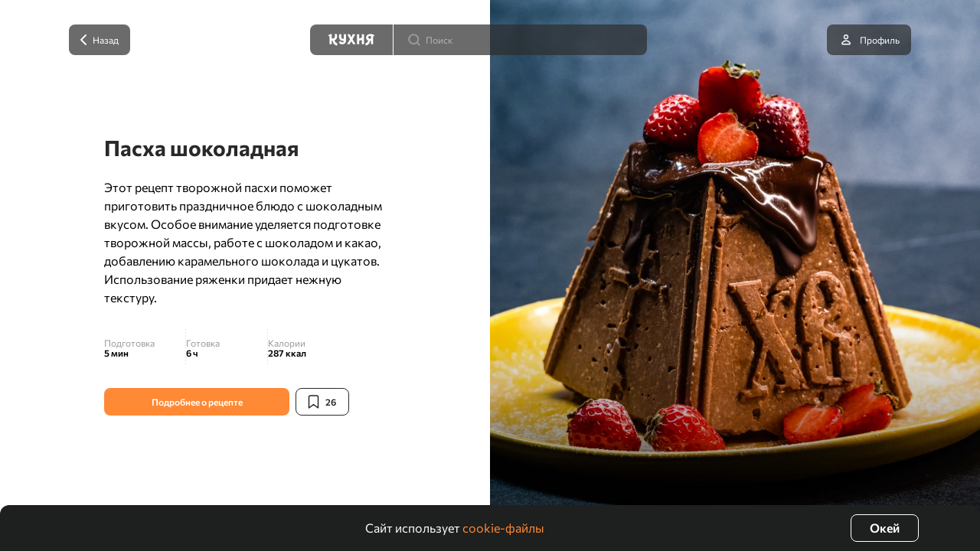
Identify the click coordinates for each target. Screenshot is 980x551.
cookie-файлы (503, 528)
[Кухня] (351, 40)
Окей (885, 528)
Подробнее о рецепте (197, 402)
